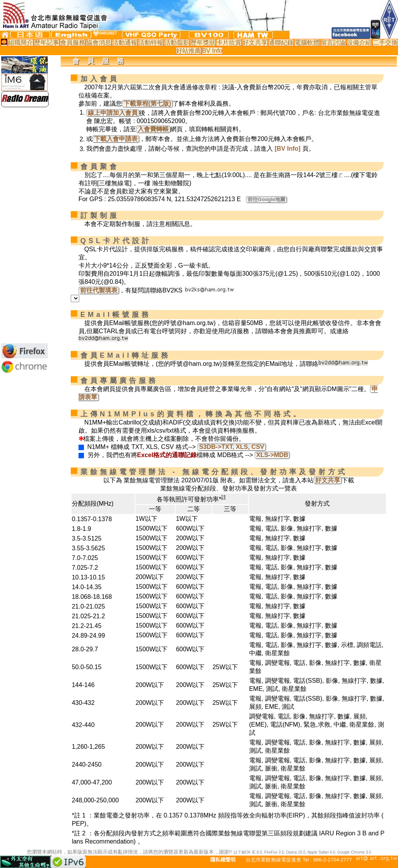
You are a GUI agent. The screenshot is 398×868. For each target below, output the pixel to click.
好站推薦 (189, 51)
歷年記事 (47, 43)
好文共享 (255, 43)
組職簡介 (21, 43)
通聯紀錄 (281, 43)
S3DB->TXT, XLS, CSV (232, 447)
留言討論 (333, 43)
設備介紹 (359, 43)
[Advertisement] (24, 225)
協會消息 (99, 43)
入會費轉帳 (153, 129)
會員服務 (73, 43)
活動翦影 (177, 43)
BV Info (212, 51)
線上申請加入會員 (113, 113)
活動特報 (151, 43)
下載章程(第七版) (148, 103)
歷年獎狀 (203, 43)
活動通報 (125, 43)
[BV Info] (287, 149)
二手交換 (385, 43)
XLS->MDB (272, 455)
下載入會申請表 (116, 139)
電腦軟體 (307, 43)
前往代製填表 (99, 290)
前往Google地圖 (266, 199)
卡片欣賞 (229, 43)
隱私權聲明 (223, 860)
